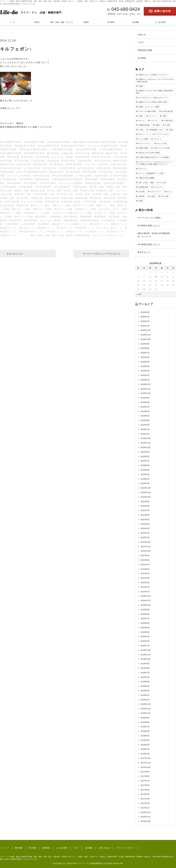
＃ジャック (152, 116)
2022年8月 (145, 506)
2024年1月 (145, 434)
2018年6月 (145, 731)
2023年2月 (145, 483)
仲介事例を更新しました (149, 226)
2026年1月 (145, 326)
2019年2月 (145, 695)
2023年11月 (146, 443)
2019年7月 (145, 673)
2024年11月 (146, 389)
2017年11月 (146, 763)
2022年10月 (146, 497)
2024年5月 (145, 416)
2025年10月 (146, 339)
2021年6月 (145, 569)
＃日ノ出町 (164, 196)
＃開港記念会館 (144, 125)
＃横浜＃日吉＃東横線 (146, 178)
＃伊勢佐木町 (143, 187)
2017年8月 (145, 776)
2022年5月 (145, 519)
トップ (12, 22)
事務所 (86, 22)
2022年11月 (146, 492)
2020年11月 (146, 601)
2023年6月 (145, 465)
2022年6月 (145, 515)
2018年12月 (146, 704)
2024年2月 (145, 429)
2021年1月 (145, 592)
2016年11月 (146, 817)
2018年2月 (145, 749)
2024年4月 (145, 420)
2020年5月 (145, 628)
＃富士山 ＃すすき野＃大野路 (149, 153)
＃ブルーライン (156, 192)
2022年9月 (145, 502)
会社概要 (136, 22)
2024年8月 (145, 402)
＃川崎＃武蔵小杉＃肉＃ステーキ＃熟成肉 (153, 157)
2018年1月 (145, 754)
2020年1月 (145, 646)
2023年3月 (145, 479)
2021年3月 (145, 583)
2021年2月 (145, 587)
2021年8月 (145, 560)
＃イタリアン (158, 187)
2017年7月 (145, 781)
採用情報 (46, 848)
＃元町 (168, 125)
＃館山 (171, 130)
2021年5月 (145, 573)
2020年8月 (145, 614)
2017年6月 (145, 785)
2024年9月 (145, 398)
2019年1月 (145, 700)
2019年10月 (146, 659)
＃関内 (141, 86)
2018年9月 (145, 718)
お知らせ (142, 35)
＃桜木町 (141, 196)
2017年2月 (145, 803)
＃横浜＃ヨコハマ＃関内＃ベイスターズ (153, 75)
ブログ (141, 42)
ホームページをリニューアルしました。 (103, 254)
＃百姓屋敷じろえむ (156, 130)
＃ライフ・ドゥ (144, 134)
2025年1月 (145, 380)
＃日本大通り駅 (167, 111)
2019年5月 (145, 682)
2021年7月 (145, 565)
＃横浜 (157, 125)
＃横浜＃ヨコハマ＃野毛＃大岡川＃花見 (153, 102)
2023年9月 (145, 452)
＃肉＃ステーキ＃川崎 (161, 148)
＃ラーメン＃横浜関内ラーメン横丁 (151, 173)
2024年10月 (146, 393)
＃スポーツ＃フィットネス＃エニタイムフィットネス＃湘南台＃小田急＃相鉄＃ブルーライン (155, 163)
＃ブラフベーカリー (162, 134)
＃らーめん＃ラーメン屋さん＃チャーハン (153, 98)
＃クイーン (154, 121)
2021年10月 (146, 551)
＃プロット (157, 139)
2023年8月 (145, 456)
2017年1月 (145, 808)
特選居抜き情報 (145, 50)
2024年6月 (145, 411)
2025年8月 (145, 348)
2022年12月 (146, 488)
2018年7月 (145, 727)
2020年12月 (146, 596)
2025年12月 (146, 330)
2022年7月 (145, 510)
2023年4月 (145, 474)
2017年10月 (146, 767)
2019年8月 (145, 668)
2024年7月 (145, 407)
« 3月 (139, 294)
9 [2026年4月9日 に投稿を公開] (156, 277)
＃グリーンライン (145, 143)
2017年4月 (145, 794)
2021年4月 (145, 578)
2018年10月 (146, 713)
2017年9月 (145, 772)
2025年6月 (145, 357)
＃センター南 (161, 143)
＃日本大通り (168, 121)
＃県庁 (164, 116)
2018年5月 (145, 736)
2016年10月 (146, 821)
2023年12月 (146, 438)
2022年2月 (145, 533)
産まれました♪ (144, 252)
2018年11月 (146, 709)
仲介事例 (111, 22)
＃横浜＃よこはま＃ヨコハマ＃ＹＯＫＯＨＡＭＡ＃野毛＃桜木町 (155, 80)
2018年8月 (145, 722)
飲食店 (37, 22)
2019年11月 (146, 655)
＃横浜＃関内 (143, 148)
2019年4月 (145, 686)
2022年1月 (145, 537)
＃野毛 (141, 201)
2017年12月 (146, 758)
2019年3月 (145, 691)
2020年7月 (145, 619)
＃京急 (152, 196)
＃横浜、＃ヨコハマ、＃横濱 (149, 107)
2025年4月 (145, 366)
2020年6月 (145, 623)
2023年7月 (145, 461)
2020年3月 (145, 637)
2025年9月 (145, 344)
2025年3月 (145, 371)
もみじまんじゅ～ (15, 254)
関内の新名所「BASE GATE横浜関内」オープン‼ (154, 235)
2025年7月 (145, 353)
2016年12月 (146, 812)
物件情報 (19, 848)
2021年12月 (146, 542)
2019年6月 (145, 677)
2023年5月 (145, 470)
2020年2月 (145, 641)
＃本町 (141, 116)
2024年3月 (145, 425)
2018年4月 (145, 740)
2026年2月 (145, 321)
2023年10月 (146, 447)
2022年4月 (145, 524)
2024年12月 (146, 384)
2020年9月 (145, 610)
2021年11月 (146, 547)
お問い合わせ (104, 848)
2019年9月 (145, 664)
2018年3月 (145, 745)
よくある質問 (160, 22)
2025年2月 (145, 375)
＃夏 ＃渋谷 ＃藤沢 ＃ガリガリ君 (152, 183)
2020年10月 (146, 605)
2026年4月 (145, 312)
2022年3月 (145, 528)
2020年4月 (145, 632)
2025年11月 (146, 335)
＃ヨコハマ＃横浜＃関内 (147, 111)
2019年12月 (146, 650)
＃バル (169, 192)
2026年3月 (145, 317)
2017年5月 (145, 790)
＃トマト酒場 (143, 139)
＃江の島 (141, 192)
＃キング (141, 121)
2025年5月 (145, 362)
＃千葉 (141, 130)
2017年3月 (145, 799)
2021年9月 (145, 555)
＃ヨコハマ (142, 169)
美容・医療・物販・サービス (62, 22)
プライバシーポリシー (126, 848)
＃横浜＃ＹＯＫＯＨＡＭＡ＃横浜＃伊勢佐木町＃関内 (155, 92)
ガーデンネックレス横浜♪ (149, 218)
